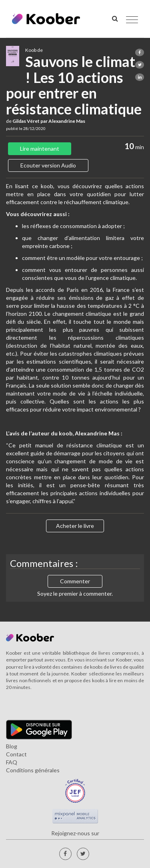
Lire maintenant (40, 149)
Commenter (75, 581)
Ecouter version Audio (48, 165)
